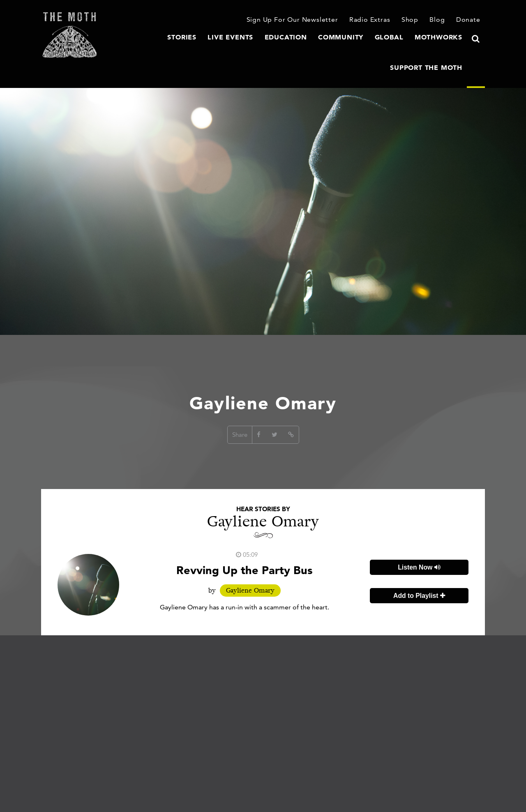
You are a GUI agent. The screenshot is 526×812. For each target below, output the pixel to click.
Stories (128, 47)
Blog (439, 20)
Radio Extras (374, 20)
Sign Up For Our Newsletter (301, 20)
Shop (413, 20)
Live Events (173, 47)
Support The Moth (430, 47)
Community (274, 47)
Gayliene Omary (250, 572)
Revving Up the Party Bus (245, 552)
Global (319, 47)
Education (224, 47)
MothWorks (365, 47)
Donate (469, 20)
